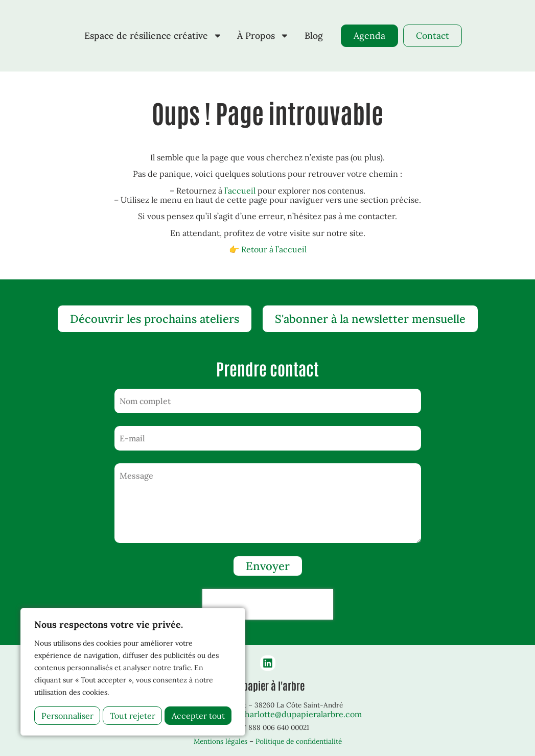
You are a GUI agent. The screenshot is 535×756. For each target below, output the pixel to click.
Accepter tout (198, 716)
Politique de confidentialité (299, 741)
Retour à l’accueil (274, 249)
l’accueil (240, 191)
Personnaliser (67, 716)
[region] (133, 672)
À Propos (263, 36)
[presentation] (268, 604)
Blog (314, 36)
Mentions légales (220, 741)
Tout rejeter (133, 716)
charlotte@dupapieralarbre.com (301, 714)
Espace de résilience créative (153, 36)
